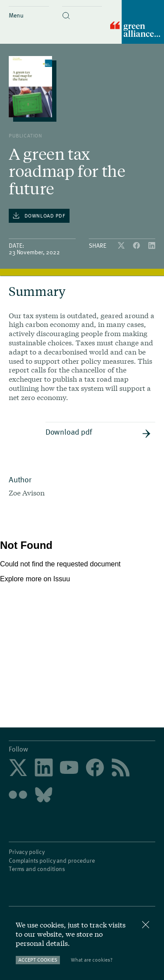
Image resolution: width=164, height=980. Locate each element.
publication (26, 135)
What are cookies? (92, 960)
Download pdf (98, 432)
